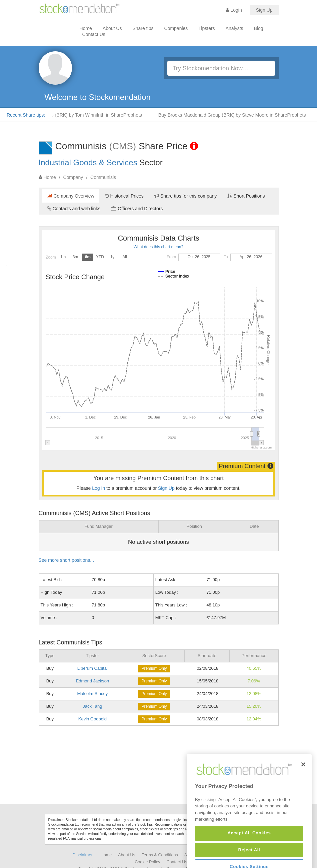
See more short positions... (66, 560)
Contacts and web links (74, 209)
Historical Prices (124, 196)
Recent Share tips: (26, 115)
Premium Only (154, 668)
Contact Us (94, 34)
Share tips (143, 28)
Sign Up (264, 10)
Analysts (234, 28)
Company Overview (71, 196)
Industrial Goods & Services (88, 162)
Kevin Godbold (92, 719)
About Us (112, 28)
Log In (98, 488)
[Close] (303, 785)
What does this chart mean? (158, 247)
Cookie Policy (147, 862)
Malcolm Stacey (93, 694)
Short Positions (246, 196)
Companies (176, 28)
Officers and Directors (137, 209)
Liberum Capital (92, 668)
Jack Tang (92, 706)
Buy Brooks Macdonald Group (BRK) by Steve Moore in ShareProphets (236, 115)
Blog (259, 28)
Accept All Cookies (249, 854)
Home (86, 28)
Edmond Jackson (93, 681)
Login (234, 10)
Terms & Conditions (160, 855)
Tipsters (206, 28)
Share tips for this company (186, 196)
